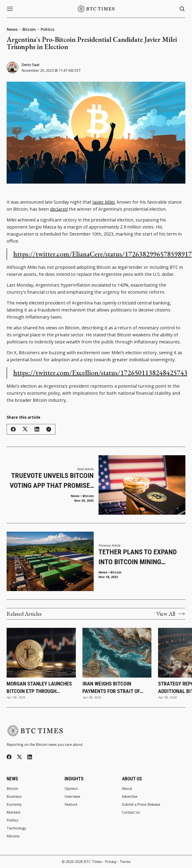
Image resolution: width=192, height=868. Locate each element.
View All (171, 614)
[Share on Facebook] (13, 429)
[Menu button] (10, 9)
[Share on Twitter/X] (25, 429)
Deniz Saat (31, 65)
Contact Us (131, 812)
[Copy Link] (49, 429)
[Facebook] (9, 757)
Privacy (111, 862)
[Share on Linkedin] (37, 429)
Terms (125, 862)
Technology (16, 828)
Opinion (71, 789)
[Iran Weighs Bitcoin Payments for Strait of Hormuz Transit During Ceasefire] (117, 653)
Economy (14, 804)
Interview (72, 796)
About (127, 789)
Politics (48, 29)
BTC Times (93, 862)
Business (14, 796)
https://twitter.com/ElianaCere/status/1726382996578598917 (103, 254)
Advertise (130, 796)
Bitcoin (30, 29)
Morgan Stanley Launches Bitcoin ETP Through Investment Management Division (39, 688)
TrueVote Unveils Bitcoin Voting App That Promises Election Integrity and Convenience (52, 481)
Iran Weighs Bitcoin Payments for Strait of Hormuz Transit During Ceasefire (111, 688)
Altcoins (13, 836)
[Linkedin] (30, 757)
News (12, 29)
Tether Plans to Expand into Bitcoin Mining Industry (138, 557)
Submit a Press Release (141, 804)
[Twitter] (19, 757)
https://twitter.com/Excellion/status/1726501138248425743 (100, 373)
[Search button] (182, 9)
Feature (71, 804)
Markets (14, 812)
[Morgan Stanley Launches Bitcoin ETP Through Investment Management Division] (41, 653)
